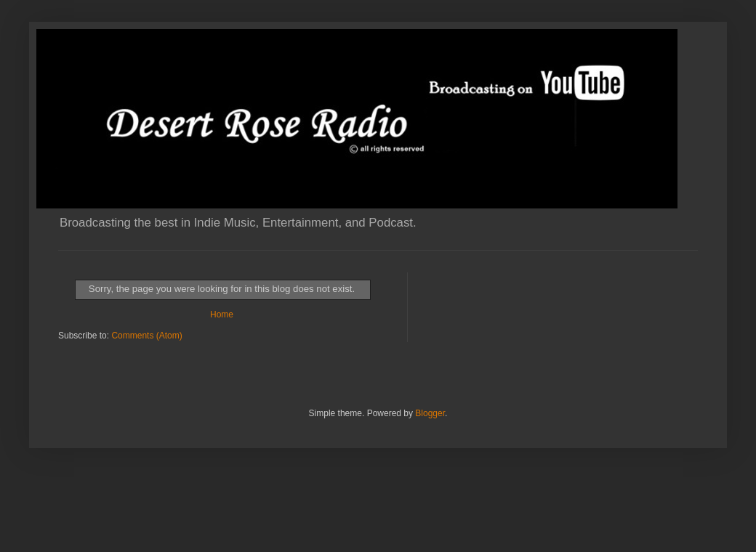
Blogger (430, 413)
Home (222, 314)
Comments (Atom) (146, 336)
